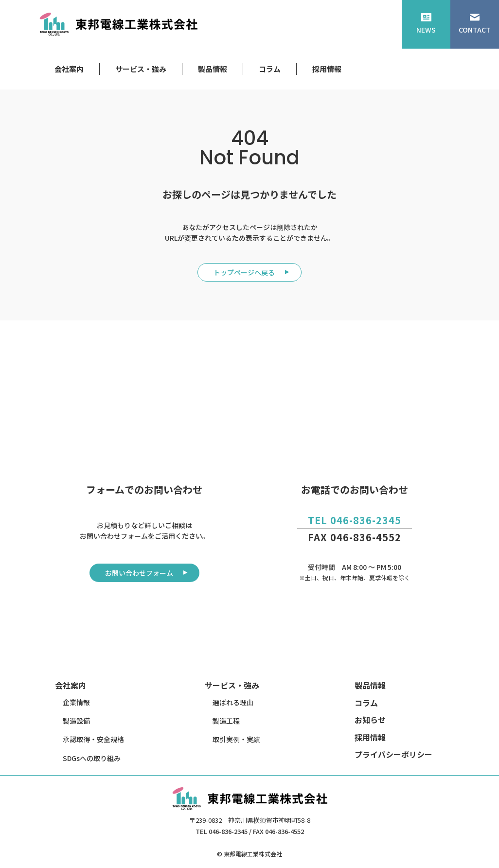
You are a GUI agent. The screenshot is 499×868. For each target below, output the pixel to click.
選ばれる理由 (233, 702)
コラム (270, 69)
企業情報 (76, 702)
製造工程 (226, 721)
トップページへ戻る (244, 272)
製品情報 (213, 69)
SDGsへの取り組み (92, 758)
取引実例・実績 (236, 739)
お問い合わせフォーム (139, 573)
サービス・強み (141, 69)
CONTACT (475, 24)
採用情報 (327, 69)
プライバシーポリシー (393, 754)
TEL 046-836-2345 (355, 520)
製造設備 (76, 721)
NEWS (426, 24)
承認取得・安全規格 (93, 739)
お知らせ (370, 720)
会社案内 (69, 69)
